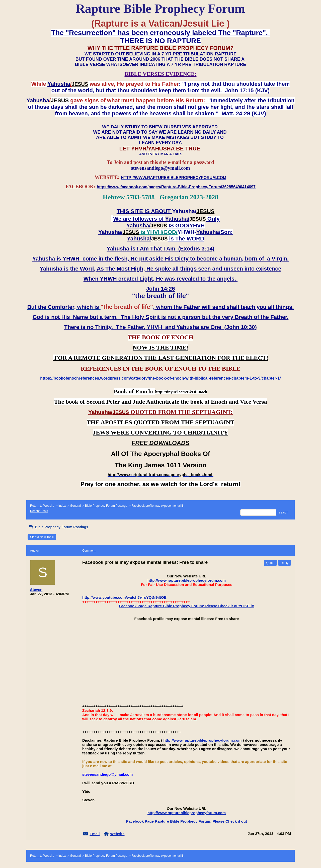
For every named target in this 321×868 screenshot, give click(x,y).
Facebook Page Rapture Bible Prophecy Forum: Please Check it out (187, 821)
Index (62, 506)
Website (117, 834)
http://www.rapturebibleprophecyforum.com (187, 580)
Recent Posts (39, 511)
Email (95, 834)
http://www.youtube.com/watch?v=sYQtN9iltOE (124, 597)
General (75, 506)
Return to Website (42, 506)
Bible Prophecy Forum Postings (106, 506)
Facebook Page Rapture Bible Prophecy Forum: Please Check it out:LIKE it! (186, 606)
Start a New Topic (42, 537)
